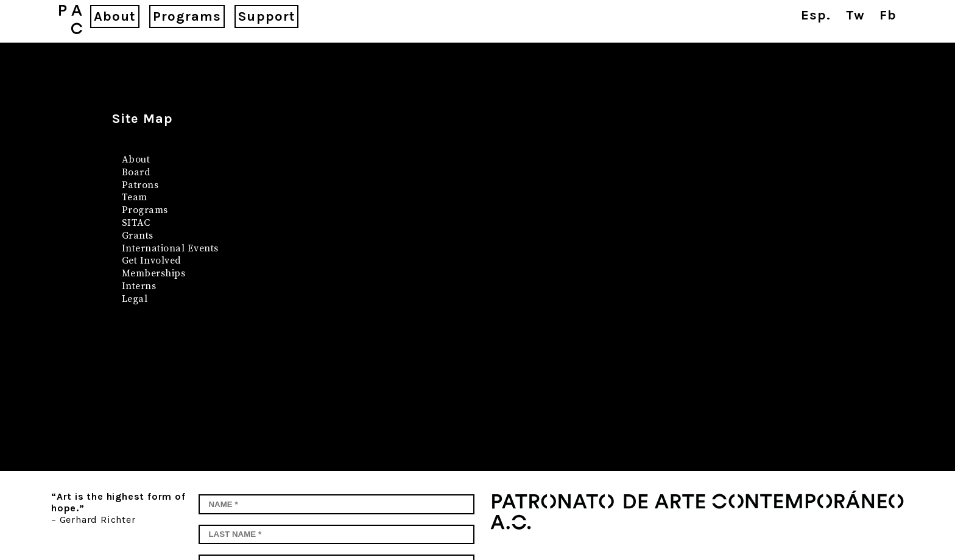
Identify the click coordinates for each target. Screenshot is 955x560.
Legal (135, 299)
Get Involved (152, 261)
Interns (139, 286)
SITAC (136, 223)
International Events (170, 248)
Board (136, 172)
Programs (145, 210)
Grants (138, 236)
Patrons (140, 185)
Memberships (153, 273)
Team (135, 197)
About (136, 159)
